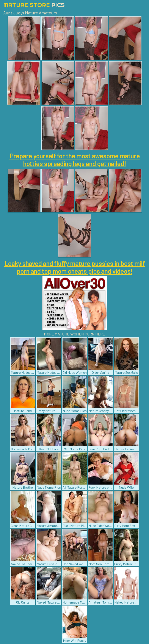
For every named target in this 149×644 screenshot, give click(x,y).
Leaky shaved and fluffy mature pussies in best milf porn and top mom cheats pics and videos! (74, 267)
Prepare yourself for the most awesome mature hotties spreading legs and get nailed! (75, 160)
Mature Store (34, 5)
